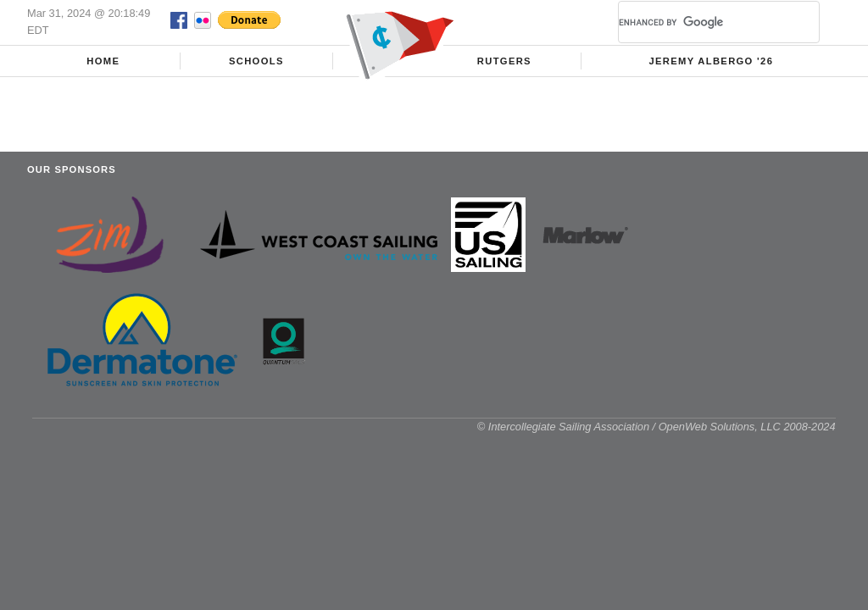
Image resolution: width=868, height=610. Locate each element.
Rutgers (504, 61)
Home (103, 61)
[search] (698, 22)
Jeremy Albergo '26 (711, 61)
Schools (256, 61)
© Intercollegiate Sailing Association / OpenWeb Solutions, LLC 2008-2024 (657, 427)
